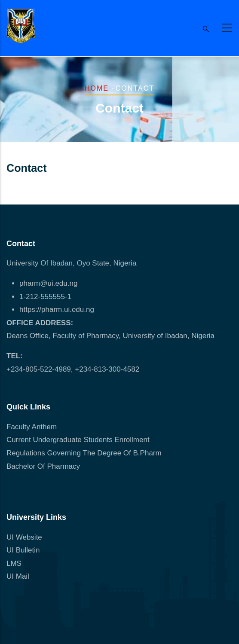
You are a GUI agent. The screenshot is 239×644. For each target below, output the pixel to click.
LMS (14, 563)
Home (97, 88)
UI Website (24, 537)
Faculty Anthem (32, 427)
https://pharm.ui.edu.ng (57, 310)
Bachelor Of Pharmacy (44, 466)
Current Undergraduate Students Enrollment (78, 440)
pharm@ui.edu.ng (48, 283)
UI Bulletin (23, 550)
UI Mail (18, 576)
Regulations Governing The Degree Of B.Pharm (84, 453)
